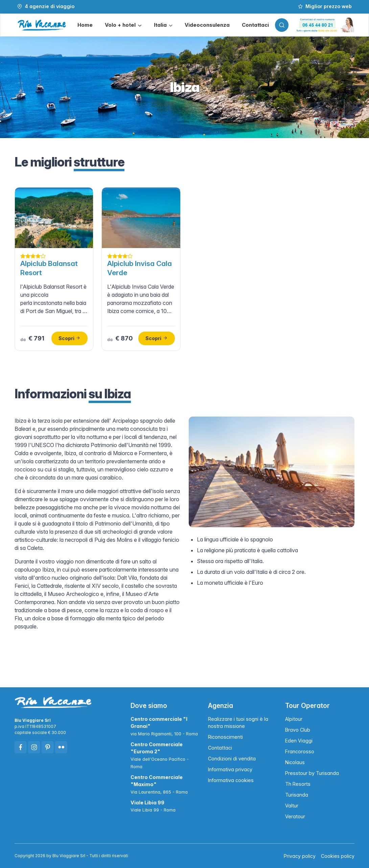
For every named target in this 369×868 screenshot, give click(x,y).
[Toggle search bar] (282, 25)
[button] (123, 25)
